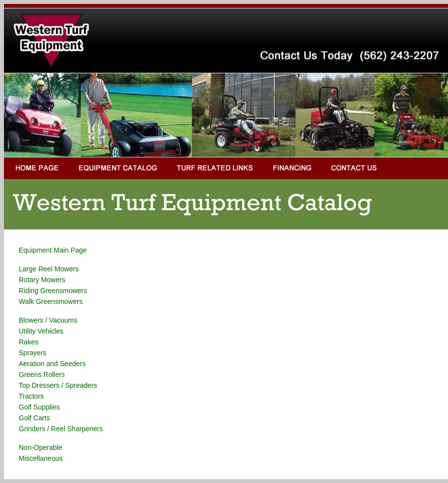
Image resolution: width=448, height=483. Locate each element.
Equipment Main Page (53, 250)
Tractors (31, 396)
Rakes (29, 342)
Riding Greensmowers (53, 291)
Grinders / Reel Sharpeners (61, 429)
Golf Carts (34, 418)
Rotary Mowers (42, 280)
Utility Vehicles (41, 331)
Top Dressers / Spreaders (58, 385)
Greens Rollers (42, 374)
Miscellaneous (41, 458)
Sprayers (33, 353)
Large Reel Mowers (49, 269)
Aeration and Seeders (52, 364)
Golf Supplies (39, 407)
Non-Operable (40, 447)
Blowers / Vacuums (48, 320)
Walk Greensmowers (51, 301)
